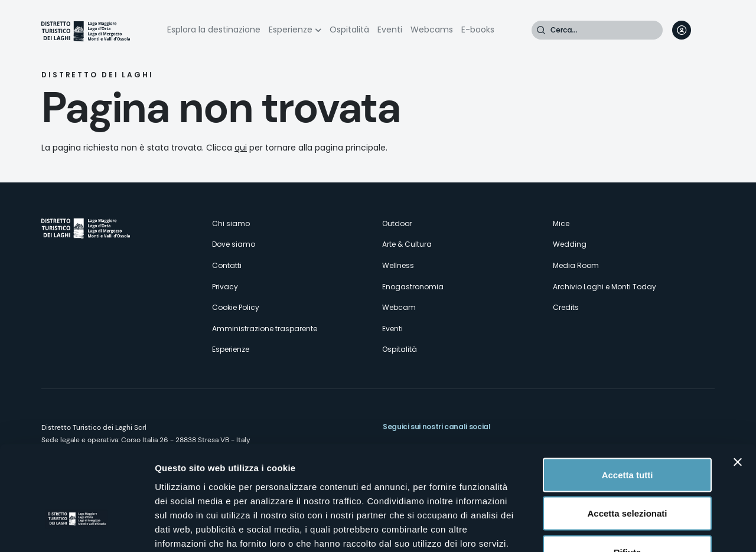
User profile (682, 30)
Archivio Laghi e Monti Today (605, 287)
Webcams (432, 30)
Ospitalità (349, 30)
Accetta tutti (628, 397)
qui (241, 148)
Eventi (390, 30)
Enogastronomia (413, 287)
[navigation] (705, 30)
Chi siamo (231, 223)
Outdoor (397, 223)
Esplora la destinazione (214, 30)
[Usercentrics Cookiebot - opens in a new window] (76, 529)
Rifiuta (628, 474)
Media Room (576, 265)
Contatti (227, 265)
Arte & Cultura (407, 244)
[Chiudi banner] (738, 384)
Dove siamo (234, 244)
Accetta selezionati (627, 436)
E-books (478, 30)
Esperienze (291, 30)
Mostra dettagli (621, 529)
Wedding (570, 244)
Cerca (541, 30)
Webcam (399, 307)
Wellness (398, 265)
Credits (566, 307)
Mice (561, 223)
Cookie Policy (236, 307)
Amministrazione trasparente (265, 329)
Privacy (225, 287)
